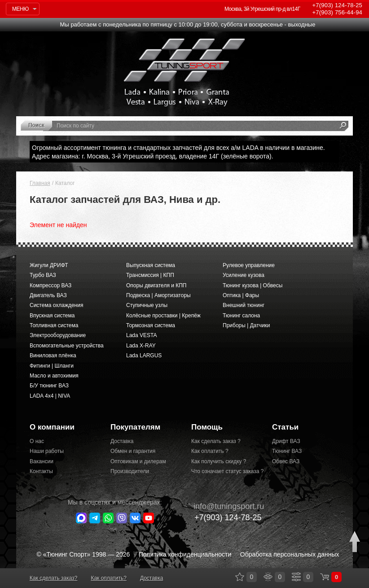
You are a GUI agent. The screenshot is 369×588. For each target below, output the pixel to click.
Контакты (41, 471)
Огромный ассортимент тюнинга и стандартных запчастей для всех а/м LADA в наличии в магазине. (178, 148)
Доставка (122, 441)
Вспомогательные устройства (67, 346)
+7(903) (223, 517)
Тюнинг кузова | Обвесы (253, 285)
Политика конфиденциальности (185, 554)
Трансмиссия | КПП (150, 275)
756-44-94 (337, 12)
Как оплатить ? (210, 451)
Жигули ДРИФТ (49, 265)
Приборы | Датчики (246, 325)
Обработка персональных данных (290, 554)
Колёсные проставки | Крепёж (163, 316)
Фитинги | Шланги (52, 366)
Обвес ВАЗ (286, 461)
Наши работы (47, 451)
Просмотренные (268, 577)
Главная (40, 183)
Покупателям (135, 427)
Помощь (207, 427)
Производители (130, 471)
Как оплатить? (108, 578)
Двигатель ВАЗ (48, 295)
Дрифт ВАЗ (286, 441)
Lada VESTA (141, 335)
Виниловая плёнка (53, 355)
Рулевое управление (249, 265)
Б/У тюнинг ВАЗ (49, 386)
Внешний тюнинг (244, 305)
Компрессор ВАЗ (51, 285)
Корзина (325, 577)
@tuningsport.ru (224, 506)
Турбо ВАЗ (43, 275)
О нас (37, 441)
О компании (52, 427)
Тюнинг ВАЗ (287, 451)
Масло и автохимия (54, 376)
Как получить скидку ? (219, 461)
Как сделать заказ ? (216, 441)
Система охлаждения (56, 305)
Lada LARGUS (144, 355)
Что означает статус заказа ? (225, 471)
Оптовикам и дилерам (138, 461)
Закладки (240, 577)
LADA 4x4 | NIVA (50, 396)
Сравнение (296, 577)
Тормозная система (151, 325)
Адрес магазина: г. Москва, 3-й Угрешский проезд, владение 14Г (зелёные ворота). (153, 156)
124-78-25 (337, 5)
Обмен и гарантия (133, 451)
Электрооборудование (58, 335)
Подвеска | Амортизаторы (158, 295)
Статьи (285, 427)
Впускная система (52, 316)
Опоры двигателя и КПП (156, 285)
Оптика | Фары (241, 295)
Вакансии (42, 461)
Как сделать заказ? (53, 578)
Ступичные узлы (147, 305)
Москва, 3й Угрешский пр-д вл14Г (262, 9)
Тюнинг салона (241, 316)
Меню (20, 9)
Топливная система (54, 325)
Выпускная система (151, 265)
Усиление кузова (244, 275)
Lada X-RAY (141, 346)
